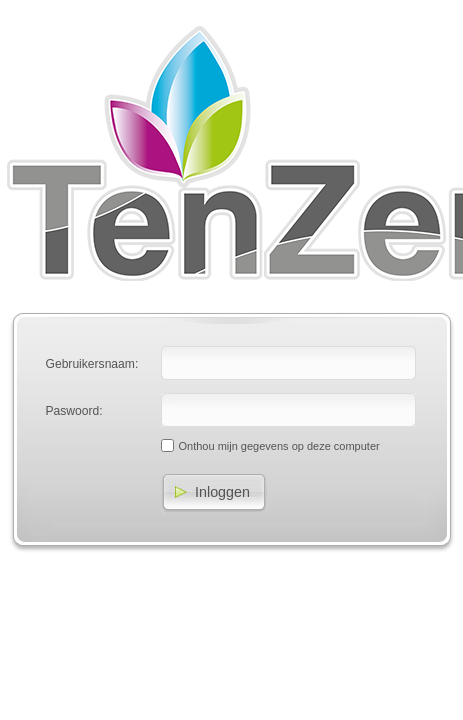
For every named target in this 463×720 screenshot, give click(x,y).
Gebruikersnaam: (92, 364)
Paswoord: (74, 411)
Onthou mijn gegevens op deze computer (279, 446)
